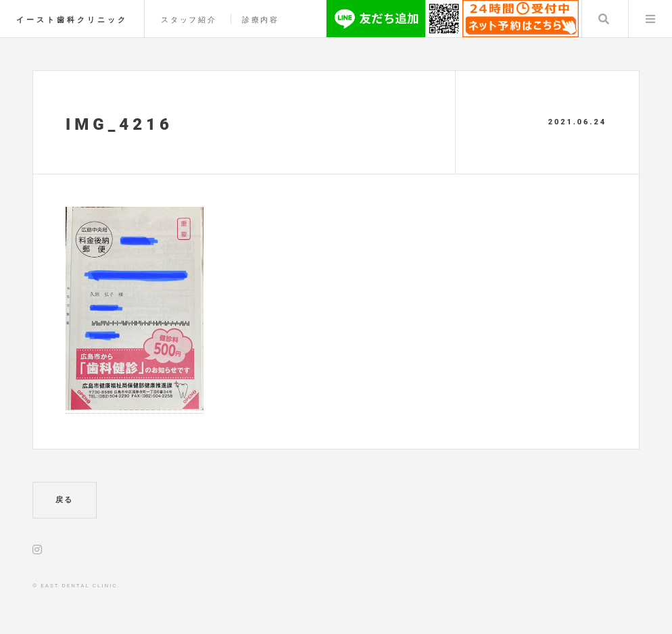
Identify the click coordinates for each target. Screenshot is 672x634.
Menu (650, 19)
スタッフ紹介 (189, 20)
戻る (65, 500)
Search (604, 19)
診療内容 (261, 20)
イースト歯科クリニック (72, 20)
